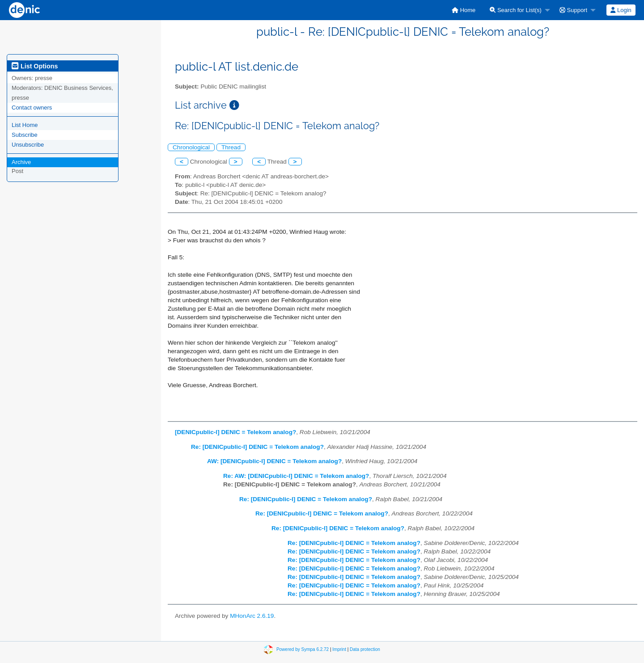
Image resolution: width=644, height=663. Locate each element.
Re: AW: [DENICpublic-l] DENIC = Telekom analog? (296, 476)
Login (621, 10)
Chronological (191, 147)
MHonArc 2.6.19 (252, 616)
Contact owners (32, 108)
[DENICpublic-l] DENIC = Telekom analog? (235, 432)
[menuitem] (464, 10)
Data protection (365, 649)
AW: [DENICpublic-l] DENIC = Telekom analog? (274, 461)
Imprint (339, 649)
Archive (21, 162)
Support (573, 10)
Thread (231, 147)
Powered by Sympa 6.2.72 (303, 649)
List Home (25, 125)
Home (464, 10)
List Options (35, 66)
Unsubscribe (28, 145)
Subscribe (25, 135)
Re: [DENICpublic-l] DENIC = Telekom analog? (257, 447)
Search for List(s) (516, 10)
